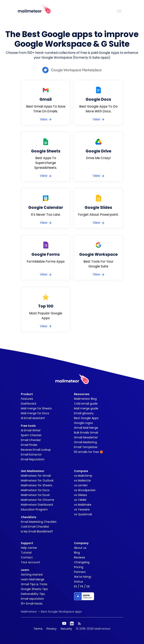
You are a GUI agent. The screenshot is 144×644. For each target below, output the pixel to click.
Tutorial (26, 553)
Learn (25, 570)
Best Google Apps (86, 418)
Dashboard (28, 404)
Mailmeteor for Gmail (36, 476)
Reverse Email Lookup (36, 450)
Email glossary (84, 413)
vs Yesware (82, 509)
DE (88, 586)
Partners (80, 572)
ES (76, 586)
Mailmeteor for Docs (35, 490)
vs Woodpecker (85, 490)
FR (82, 586)
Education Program (34, 509)
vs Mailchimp (83, 476)
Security (66, 629)
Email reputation (32, 599)
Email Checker (31, 440)
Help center (29, 548)
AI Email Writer (31, 430)
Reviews (80, 557)
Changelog (82, 562)
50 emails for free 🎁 (89, 452)
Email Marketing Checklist (39, 522)
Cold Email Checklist (35, 527)
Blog (77, 553)
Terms (38, 629)
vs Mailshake (83, 505)
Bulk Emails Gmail (86, 433)
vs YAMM (80, 500)
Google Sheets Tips (34, 589)
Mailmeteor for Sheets (37, 485)
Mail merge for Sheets (36, 408)
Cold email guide (86, 404)
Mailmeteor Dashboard (37, 505)
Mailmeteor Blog (85, 399)
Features (27, 399)
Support (27, 543)
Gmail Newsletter (86, 437)
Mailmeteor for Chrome (38, 500)
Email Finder (29, 445)
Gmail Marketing (85, 442)
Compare (81, 471)
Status (79, 582)
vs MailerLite (82, 480)
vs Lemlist (81, 485)
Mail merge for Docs (35, 413)
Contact (27, 557)
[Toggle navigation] (119, 11)
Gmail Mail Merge (86, 428)
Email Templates (86, 447)
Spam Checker (31, 435)
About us (80, 548)
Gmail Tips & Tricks (34, 584)
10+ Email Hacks (32, 604)
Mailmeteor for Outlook (37, 480)
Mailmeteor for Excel (35, 495)
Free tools (28, 426)
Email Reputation (33, 459)
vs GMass (81, 495)
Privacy (52, 629)
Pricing (79, 567)
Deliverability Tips (33, 594)
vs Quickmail (83, 514)
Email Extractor (31, 455)
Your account (30, 562)
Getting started (32, 575)
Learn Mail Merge (33, 579)
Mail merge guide (86, 408)
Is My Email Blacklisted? (37, 531)
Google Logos (83, 423)
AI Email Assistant (33, 418)
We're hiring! (83, 577)
